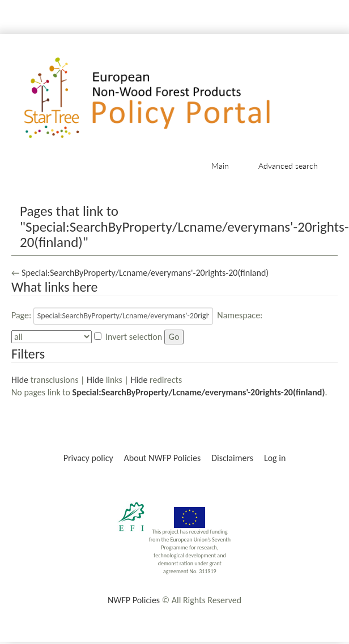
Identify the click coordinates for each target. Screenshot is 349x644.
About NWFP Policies (163, 458)
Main (220, 166)
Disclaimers (232, 458)
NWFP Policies (134, 600)
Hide (20, 380)
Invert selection (134, 337)
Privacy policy (88, 458)
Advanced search (288, 166)
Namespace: (240, 315)
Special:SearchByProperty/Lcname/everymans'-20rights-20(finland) (145, 273)
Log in (275, 458)
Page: (21, 315)
